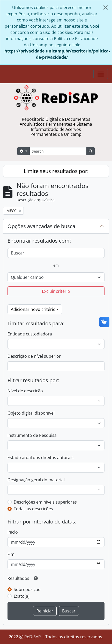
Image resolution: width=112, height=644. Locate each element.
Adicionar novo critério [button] (33, 309)
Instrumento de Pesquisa (32, 435)
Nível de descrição (25, 391)
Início (13, 532)
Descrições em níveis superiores (45, 502)
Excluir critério (56, 291)
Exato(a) (22, 596)
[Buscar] (56, 253)
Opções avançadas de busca (41, 226)
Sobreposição (27, 589)
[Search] (58, 151)
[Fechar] (106, 8)
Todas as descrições (33, 509)
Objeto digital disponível (31, 413)
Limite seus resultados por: (56, 171)
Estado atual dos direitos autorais (40, 458)
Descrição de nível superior (34, 356)
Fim (11, 554)
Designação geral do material (36, 480)
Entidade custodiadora (30, 334)
